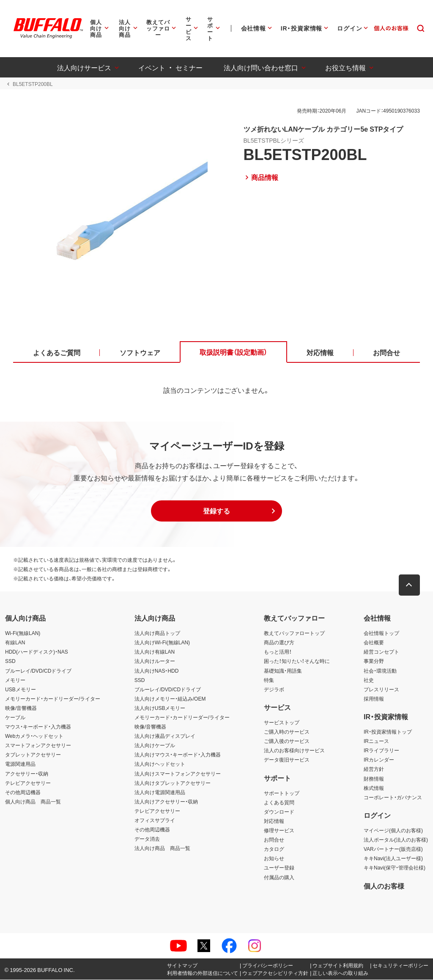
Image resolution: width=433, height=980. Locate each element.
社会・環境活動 (380, 671)
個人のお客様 (384, 886)
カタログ (274, 849)
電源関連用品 (20, 765)
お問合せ (274, 840)
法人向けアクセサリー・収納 (166, 802)
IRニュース (376, 741)
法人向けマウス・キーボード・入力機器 (178, 755)
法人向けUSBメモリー (160, 708)
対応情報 (274, 821)
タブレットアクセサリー (33, 755)
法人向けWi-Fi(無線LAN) (162, 643)
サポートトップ (282, 793)
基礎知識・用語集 (283, 671)
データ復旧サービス (287, 760)
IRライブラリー (381, 751)
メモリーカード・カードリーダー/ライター (53, 699)
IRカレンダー (379, 760)
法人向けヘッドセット (160, 765)
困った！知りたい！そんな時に (297, 662)
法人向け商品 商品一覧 (162, 848)
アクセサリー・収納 (27, 774)
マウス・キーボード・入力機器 (38, 727)
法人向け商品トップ (157, 633)
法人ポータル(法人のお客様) (396, 840)
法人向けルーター (155, 662)
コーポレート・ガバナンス (393, 798)
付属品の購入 (279, 878)
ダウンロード (279, 812)
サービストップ (282, 723)
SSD (10, 662)
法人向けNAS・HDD (157, 671)
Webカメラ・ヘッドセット (34, 736)
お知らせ (274, 859)
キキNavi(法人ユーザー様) (393, 859)
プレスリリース (381, 690)
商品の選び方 (279, 643)
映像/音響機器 (21, 708)
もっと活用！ (278, 652)
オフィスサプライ (155, 820)
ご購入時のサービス (287, 732)
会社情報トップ (381, 633)
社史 (369, 680)
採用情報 (374, 699)
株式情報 (374, 788)
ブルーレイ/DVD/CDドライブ (38, 671)
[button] (216, 512)
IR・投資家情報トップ (388, 732)
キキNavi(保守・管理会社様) (395, 868)
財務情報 (374, 779)
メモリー (15, 680)
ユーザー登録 (279, 868)
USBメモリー (21, 690)
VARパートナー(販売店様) (393, 849)
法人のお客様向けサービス (294, 751)
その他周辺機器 (23, 792)
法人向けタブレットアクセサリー (173, 783)
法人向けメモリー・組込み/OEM (170, 699)
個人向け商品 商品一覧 (33, 802)
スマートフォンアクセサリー (38, 745)
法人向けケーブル (155, 745)
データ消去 (147, 839)
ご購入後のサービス (287, 741)
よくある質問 (279, 803)
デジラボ (274, 690)
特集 (269, 680)
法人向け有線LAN (155, 652)
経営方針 (374, 770)
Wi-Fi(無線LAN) (23, 633)
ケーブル (15, 718)
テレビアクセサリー (28, 783)
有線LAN (15, 643)
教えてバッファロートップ (294, 633)
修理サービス (279, 831)
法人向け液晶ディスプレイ (165, 736)
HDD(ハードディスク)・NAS (37, 652)
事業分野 (374, 662)
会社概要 (374, 643)
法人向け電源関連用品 (160, 792)
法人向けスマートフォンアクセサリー (178, 774)
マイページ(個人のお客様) (393, 831)
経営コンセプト (381, 652)
